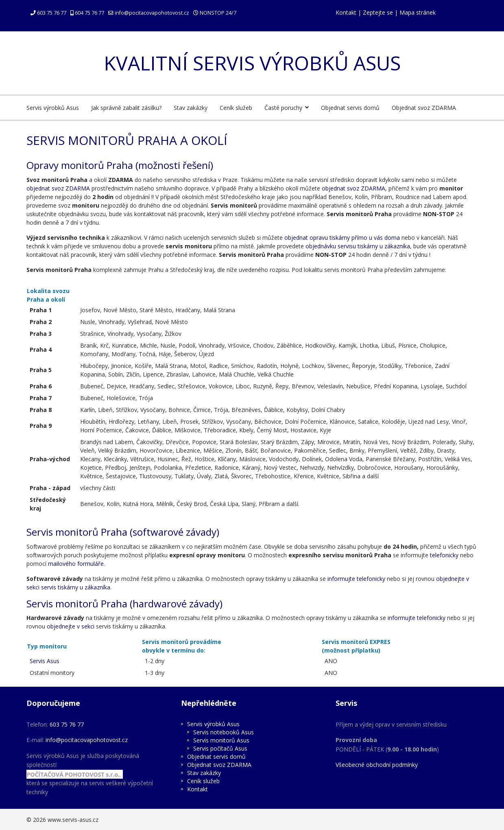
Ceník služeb (236, 108)
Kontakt (346, 12)
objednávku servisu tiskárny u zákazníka (358, 246)
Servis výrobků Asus (53, 108)
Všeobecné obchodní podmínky (377, 765)
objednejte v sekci (71, 626)
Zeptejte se (378, 12)
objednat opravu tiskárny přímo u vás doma (342, 238)
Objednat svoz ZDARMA (424, 108)
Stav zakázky (191, 108)
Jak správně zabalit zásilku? (126, 108)
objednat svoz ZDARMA (58, 188)
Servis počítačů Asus (220, 748)
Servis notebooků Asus (224, 732)
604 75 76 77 (89, 13)
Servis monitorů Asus (221, 740)
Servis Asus (45, 661)
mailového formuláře (76, 564)
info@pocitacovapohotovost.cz (152, 13)
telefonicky (444, 555)
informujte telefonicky (356, 579)
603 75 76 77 (52, 13)
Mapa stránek (418, 12)
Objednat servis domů (350, 108)
